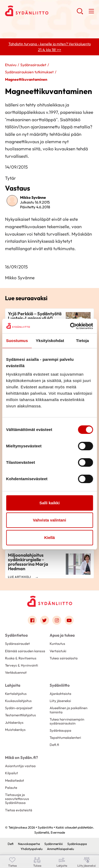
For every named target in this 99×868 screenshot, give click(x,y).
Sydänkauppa (60, 730)
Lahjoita (13, 685)
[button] (80, 13)
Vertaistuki (58, 651)
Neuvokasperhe (29, 844)
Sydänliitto (60, 685)
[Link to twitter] (45, 620)
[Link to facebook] (32, 620)
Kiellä (49, 538)
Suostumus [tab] (17, 341)
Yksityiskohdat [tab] (50, 341)
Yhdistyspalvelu (32, 849)
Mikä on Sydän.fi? (21, 757)
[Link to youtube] (69, 620)
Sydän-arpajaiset (19, 708)
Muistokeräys (15, 730)
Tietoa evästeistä (19, 810)
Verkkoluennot (16, 672)
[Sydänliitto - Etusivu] (50, 601)
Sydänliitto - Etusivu (41, 11)
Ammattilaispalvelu (60, 849)
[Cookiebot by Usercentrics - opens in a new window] (70, 326)
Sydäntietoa (16, 635)
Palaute (11, 788)
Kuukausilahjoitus (18, 701)
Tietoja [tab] (82, 341)
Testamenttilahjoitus (20, 715)
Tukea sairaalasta (64, 658)
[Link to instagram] (57, 620)
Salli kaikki (49, 503)
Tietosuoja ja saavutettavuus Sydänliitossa (17, 799)
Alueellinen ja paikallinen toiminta (69, 710)
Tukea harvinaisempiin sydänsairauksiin (67, 721)
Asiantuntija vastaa (20, 766)
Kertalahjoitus (16, 694)
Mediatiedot (15, 780)
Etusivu (11, 65)
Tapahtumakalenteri (65, 737)
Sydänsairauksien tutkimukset (29, 72)
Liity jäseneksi (60, 701)
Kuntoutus (57, 644)
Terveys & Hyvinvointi (22, 665)
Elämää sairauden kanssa (25, 651)
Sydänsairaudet (33, 65)
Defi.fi (54, 745)
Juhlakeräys (14, 722)
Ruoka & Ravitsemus (21, 658)
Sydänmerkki (54, 844)
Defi (11, 844)
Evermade (58, 832)
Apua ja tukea (62, 635)
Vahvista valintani (50, 520)
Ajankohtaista (60, 694)
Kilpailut (11, 773)
